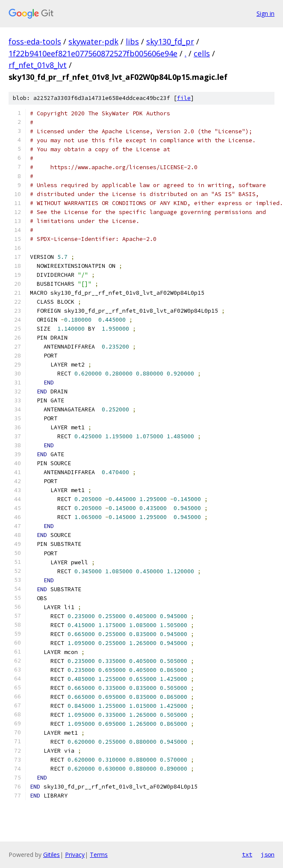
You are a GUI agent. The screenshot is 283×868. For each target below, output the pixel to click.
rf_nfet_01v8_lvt (38, 65)
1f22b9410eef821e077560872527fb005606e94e (93, 53)
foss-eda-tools (35, 41)
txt (247, 854)
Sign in (265, 13)
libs (132, 41)
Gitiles (52, 855)
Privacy (75, 855)
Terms (99, 855)
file (184, 98)
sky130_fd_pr (170, 41)
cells (202, 53)
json (268, 854)
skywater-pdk (93, 41)
